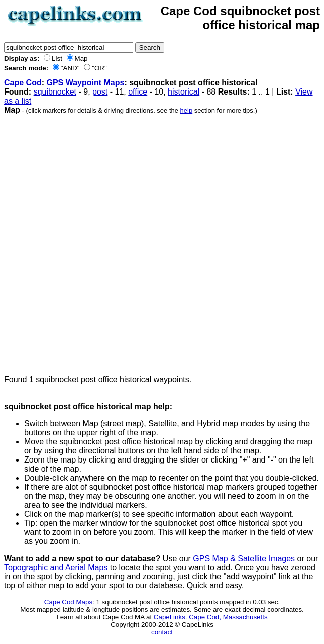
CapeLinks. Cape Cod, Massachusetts (211, 617)
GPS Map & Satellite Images (244, 558)
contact (162, 632)
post (100, 92)
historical (184, 92)
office (138, 92)
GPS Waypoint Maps (85, 83)
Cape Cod (23, 83)
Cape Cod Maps (68, 602)
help (187, 110)
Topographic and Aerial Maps (56, 567)
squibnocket (55, 92)
